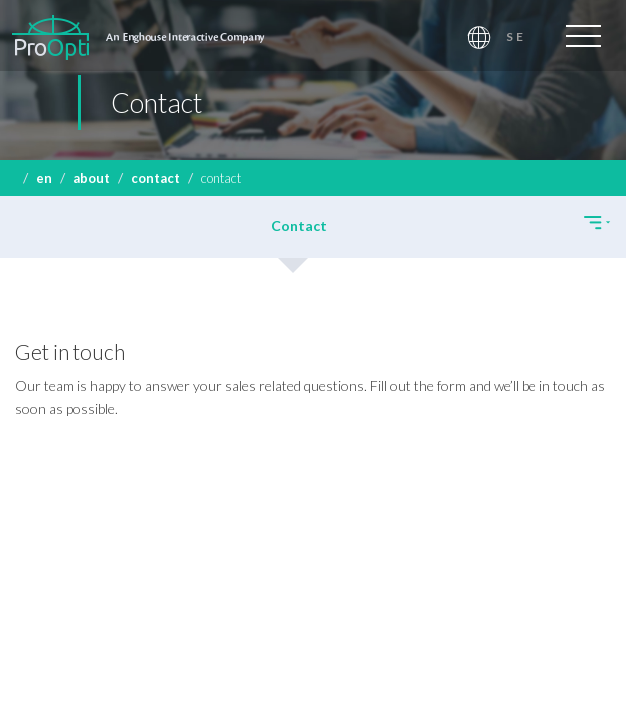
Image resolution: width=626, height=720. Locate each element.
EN (44, 178)
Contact (155, 178)
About (91, 178)
